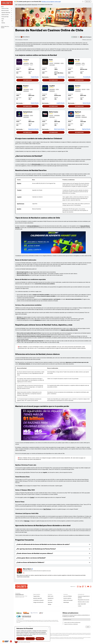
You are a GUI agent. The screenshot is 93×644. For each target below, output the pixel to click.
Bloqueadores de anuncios (84, 600)
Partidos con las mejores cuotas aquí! (51, 2)
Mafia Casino (51, 596)
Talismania (50, 602)
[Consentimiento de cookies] (16, 642)
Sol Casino (50, 600)
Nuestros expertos (67, 598)
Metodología (66, 602)
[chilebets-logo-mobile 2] (21, 586)
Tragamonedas (36, 596)
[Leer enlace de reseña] (33, 77)
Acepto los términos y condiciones (71, 624)
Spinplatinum (51, 598)
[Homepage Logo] (7, 3)
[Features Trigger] (20, 77)
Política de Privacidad (68, 600)
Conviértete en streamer (38, 600)
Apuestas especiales (38, 598)
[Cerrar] (49, 628)
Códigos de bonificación (38, 602)
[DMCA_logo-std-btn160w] (19, 613)
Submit (88, 627)
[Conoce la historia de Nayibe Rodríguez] (86, 37)
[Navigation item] (7, 23)
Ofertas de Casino (34, 5)
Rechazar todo (30, 639)
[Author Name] (28, 569)
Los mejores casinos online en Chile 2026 (24, 5)
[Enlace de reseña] (19, 62)
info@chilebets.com (19, 594)
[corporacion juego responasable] (24, 616)
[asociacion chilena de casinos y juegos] (41, 613)
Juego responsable (82, 604)
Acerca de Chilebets (68, 596)
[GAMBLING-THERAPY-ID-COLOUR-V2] (26, 613)
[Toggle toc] (12, 27)
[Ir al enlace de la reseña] (27, 80)
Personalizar (21, 639)
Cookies (80, 606)
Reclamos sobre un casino (83, 602)
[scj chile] (34, 613)
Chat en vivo (88, 1)
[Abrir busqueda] (83, 2)
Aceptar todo (40, 639)
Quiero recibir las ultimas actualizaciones (72, 622)
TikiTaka (49, 604)
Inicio (16, 5)
